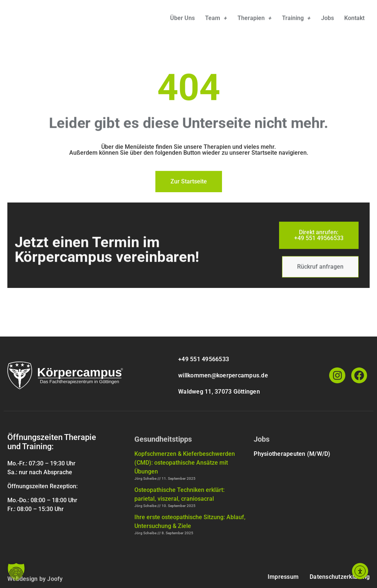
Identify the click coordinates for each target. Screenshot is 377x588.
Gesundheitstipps (163, 442)
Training (296, 20)
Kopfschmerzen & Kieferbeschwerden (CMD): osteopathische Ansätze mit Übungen (185, 463)
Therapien (255, 20)
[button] (16, 572)
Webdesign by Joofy (35, 582)
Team (216, 20)
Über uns (182, 20)
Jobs (327, 20)
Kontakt (354, 20)
